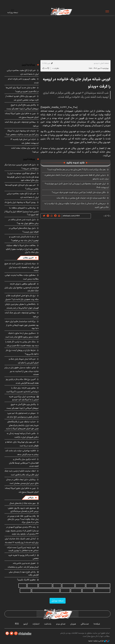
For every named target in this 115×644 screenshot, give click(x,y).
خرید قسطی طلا (45, 586)
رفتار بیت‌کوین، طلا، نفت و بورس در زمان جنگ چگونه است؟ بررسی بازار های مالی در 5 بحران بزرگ (23, 519)
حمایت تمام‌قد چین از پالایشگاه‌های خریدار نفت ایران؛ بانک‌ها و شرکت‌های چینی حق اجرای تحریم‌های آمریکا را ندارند (22, 425)
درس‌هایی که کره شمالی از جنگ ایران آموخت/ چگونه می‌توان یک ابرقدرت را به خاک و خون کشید (77, 205)
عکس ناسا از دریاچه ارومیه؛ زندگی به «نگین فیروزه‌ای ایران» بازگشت (23, 435)
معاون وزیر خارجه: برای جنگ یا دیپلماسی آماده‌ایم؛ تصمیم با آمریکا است (22, 390)
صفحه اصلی (104, 63)
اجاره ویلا (57, 586)
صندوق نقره (91, 586)
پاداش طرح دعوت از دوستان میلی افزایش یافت (24, 573)
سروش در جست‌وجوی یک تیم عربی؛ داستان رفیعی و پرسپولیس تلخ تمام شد (23, 415)
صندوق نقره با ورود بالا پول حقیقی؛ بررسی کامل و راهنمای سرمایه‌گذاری (23, 510)
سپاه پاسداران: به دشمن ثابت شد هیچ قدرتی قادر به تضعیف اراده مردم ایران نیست (22, 267)
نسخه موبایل (58, 601)
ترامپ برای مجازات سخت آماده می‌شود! (25, 150)
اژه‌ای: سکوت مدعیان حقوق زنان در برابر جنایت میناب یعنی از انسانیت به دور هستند (22, 371)
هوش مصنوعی (68, 586)
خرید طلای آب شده (102, 591)
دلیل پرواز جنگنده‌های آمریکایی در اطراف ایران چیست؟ (24, 230)
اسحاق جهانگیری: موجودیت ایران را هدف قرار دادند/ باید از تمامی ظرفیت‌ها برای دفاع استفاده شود (23, 177)
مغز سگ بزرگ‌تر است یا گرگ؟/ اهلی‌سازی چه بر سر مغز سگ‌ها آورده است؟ (77, 169)
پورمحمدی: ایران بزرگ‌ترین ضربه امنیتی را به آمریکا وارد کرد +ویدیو (24, 398)
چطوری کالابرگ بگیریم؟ (26, 580)
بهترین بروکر (76, 591)
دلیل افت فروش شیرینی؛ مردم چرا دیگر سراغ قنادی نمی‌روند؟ (22, 167)
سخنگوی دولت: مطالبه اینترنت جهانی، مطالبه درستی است (22, 277)
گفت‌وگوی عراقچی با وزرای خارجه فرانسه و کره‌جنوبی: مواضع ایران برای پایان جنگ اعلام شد (22, 287)
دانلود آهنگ (33, 586)
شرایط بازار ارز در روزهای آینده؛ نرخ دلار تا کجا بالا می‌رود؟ (22, 352)
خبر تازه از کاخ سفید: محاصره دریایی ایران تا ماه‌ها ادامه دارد (23, 72)
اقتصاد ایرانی (88, 591)
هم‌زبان (73, 624)
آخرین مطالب (28, 258)
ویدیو (96, 63)
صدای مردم (61, 624)
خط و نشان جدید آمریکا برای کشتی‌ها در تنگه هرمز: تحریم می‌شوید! (22, 89)
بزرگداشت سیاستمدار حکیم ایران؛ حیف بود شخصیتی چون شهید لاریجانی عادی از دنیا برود (22, 325)
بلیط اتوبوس (25, 591)
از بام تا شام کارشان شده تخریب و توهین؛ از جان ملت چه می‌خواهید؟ (24, 239)
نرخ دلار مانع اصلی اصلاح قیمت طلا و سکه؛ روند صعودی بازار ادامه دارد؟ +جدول (22, 297)
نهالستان (23, 586)
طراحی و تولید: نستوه (99, 641)
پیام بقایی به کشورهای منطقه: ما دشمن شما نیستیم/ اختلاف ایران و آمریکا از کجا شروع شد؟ (22, 211)
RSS (17, 624)
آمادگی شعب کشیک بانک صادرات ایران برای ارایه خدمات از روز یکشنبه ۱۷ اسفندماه (22, 541)
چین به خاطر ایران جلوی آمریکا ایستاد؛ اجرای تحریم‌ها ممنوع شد (22, 115)
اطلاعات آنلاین (61, 11)
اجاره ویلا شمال (104, 586)
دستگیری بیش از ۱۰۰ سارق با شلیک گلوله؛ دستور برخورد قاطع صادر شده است (22, 335)
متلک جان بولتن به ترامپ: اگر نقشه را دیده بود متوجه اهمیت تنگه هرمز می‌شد (22, 344)
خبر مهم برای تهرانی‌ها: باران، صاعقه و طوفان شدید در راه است (22, 444)
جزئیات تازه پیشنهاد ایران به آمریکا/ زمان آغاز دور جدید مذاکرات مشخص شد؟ (22, 133)
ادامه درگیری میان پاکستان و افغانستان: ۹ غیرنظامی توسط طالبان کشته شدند (24, 463)
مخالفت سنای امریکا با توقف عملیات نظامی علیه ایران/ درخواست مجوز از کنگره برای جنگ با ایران (22, 249)
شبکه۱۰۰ (97, 624)
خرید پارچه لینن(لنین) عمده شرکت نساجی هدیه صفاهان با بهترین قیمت (23, 549)
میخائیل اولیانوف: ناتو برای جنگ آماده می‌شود (22, 315)
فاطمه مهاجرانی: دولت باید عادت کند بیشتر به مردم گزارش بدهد (22, 452)
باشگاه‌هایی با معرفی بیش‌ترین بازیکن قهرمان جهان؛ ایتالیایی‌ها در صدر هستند (22, 306)
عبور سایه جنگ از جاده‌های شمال (23, 503)
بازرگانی (31, 498)
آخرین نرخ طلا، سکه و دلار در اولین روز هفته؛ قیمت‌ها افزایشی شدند (22, 381)
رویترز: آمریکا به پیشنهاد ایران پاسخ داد (20, 202)
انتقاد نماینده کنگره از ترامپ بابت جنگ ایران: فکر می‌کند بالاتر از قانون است (22, 473)
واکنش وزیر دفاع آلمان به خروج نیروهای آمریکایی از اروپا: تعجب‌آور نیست (23, 107)
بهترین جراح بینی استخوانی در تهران (46, 591)
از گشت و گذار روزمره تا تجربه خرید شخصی (23, 557)
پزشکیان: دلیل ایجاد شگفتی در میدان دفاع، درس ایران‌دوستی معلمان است (22, 481)
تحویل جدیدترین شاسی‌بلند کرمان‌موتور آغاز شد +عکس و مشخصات (23, 565)
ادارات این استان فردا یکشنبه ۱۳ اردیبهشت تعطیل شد (25, 141)
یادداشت (48, 624)
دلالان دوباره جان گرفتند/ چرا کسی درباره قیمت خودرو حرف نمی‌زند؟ (79, 192)
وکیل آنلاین (80, 586)
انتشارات (36, 624)
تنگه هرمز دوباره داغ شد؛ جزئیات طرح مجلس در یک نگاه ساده (81, 198)
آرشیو (26, 624)
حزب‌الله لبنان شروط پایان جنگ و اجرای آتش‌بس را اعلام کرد (24, 361)
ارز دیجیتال (65, 591)
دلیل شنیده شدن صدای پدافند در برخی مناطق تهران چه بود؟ (24, 221)
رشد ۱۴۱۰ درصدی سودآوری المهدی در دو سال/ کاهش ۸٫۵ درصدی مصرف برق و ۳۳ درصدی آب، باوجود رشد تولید (22, 530)
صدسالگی (85, 624)
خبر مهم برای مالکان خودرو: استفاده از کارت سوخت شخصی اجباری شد (22, 98)
